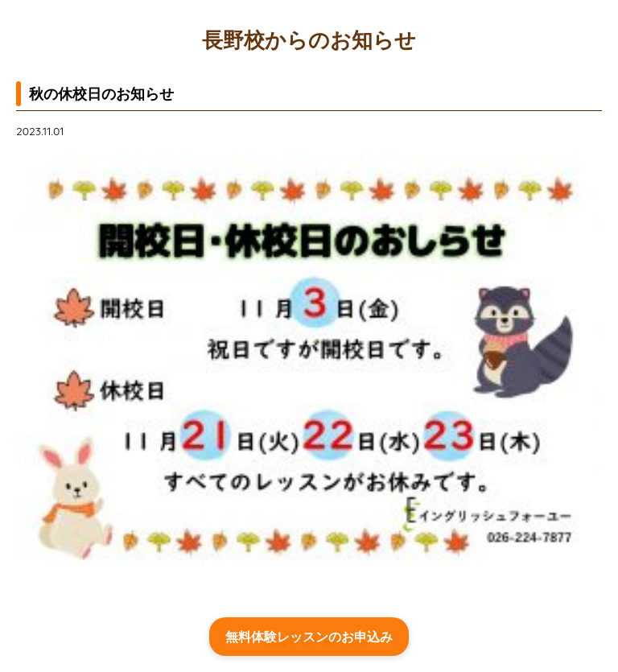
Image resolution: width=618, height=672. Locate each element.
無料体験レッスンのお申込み (309, 637)
